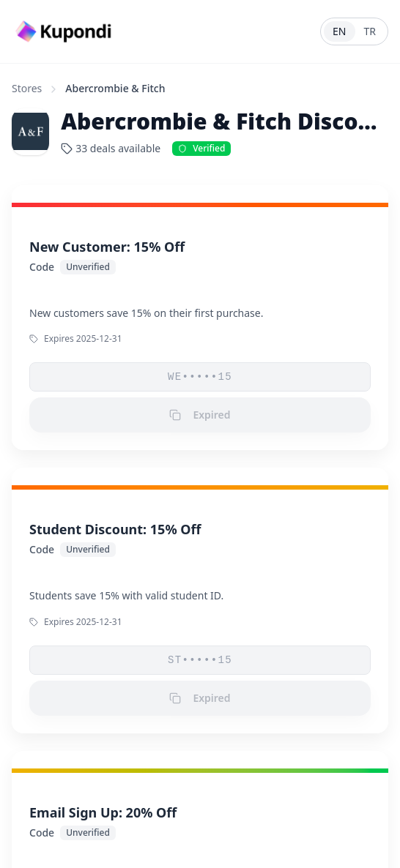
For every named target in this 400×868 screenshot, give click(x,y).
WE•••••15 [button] (200, 377)
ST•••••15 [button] (200, 660)
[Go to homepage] (65, 32)
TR (370, 31)
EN (339, 31)
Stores (27, 88)
